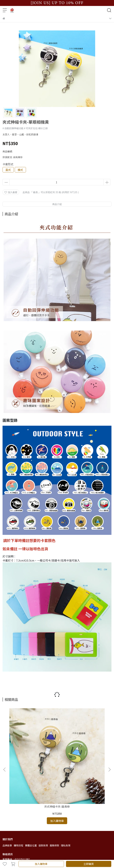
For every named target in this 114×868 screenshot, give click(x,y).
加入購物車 (41, 864)
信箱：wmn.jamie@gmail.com (20, 820)
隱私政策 (66, 796)
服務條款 (54, 796)
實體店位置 (31, 796)
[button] (109, 745)
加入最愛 (11, 192)
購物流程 (18, 796)
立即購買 (89, 864)
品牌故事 (7, 796)
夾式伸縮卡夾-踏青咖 (82, 757)
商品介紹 (57, 204)
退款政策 (43, 796)
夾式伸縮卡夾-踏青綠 (32, 757)
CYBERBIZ (83, 855)
